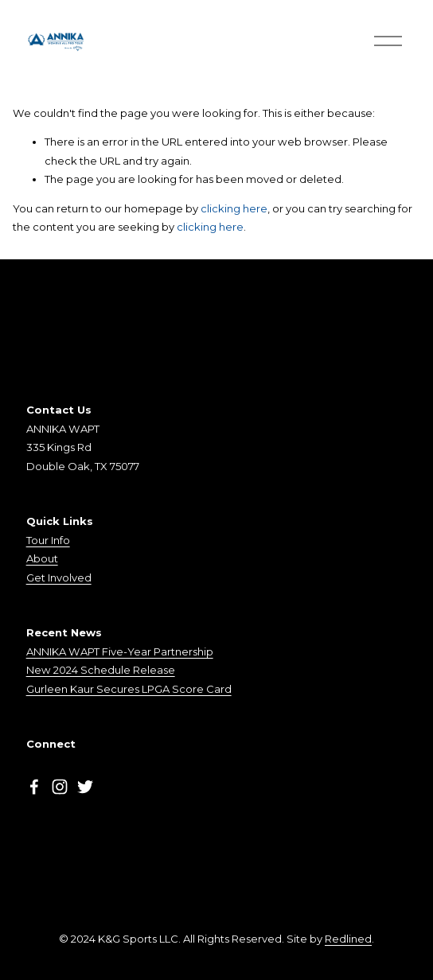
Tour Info (48, 540)
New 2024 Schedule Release (101, 670)
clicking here (234, 208)
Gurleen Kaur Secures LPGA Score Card (129, 689)
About (42, 558)
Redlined (348, 939)
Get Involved (59, 577)
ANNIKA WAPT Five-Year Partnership (120, 651)
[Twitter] (85, 787)
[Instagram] (60, 787)
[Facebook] (34, 787)
